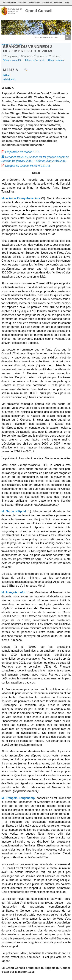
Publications (34, 3)
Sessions (22, 3)
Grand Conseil (39, 11)
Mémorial (58, 3)
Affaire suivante (56, 60)
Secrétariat (47, 3)
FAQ (67, 3)
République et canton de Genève (15, 11)
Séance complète (13, 60)
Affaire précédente (35, 60)
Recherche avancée (12, 45)
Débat (6, 75)
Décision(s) (9, 80)
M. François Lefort (14, 592)
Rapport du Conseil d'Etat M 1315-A (28, 166)
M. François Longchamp (18, 798)
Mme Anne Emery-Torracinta (21, 198)
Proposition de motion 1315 (22, 152)
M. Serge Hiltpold (14, 511)
